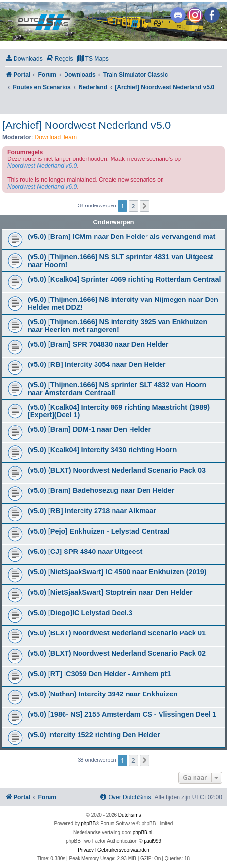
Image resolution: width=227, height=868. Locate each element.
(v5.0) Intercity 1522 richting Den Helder (94, 735)
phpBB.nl (143, 832)
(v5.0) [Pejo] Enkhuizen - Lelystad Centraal (99, 531)
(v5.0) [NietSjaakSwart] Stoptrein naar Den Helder (110, 592)
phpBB (88, 824)
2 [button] (133, 206)
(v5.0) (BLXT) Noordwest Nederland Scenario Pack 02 (117, 653)
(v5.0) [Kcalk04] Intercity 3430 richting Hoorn (102, 450)
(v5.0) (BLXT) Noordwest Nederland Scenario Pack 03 (117, 470)
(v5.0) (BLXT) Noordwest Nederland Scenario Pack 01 (117, 633)
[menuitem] (24, 59)
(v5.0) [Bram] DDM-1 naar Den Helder (89, 429)
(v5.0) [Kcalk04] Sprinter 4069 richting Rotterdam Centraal (124, 279)
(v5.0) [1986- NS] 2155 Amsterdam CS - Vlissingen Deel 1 (122, 714)
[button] (145, 206)
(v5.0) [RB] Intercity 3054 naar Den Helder (97, 364)
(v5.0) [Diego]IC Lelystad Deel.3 (80, 613)
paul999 (153, 841)
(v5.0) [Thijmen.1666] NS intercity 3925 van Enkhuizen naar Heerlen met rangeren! (117, 326)
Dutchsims (130, 815)
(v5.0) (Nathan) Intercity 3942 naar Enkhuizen (103, 694)
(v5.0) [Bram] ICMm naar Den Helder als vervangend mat (122, 237)
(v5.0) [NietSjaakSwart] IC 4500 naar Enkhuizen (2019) (117, 572)
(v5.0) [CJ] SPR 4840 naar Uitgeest (85, 552)
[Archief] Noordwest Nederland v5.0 (87, 125)
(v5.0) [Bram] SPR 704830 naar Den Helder (98, 344)
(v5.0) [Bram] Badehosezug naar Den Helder (101, 490)
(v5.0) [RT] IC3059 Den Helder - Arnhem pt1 (99, 674)
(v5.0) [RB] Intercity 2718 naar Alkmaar (92, 511)
